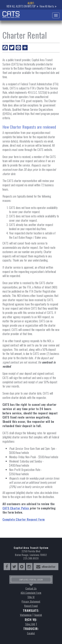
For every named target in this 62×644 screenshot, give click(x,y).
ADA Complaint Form (31, 593)
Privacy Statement (31, 601)
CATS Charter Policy (16, 508)
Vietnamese (26, 615)
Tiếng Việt (30, 624)
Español (31, 633)
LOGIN (39, 581)
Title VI (31, 597)
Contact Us (31, 588)
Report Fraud (31, 606)
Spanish (38, 615)
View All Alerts (47, 6)
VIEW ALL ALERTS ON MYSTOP (21, 6)
